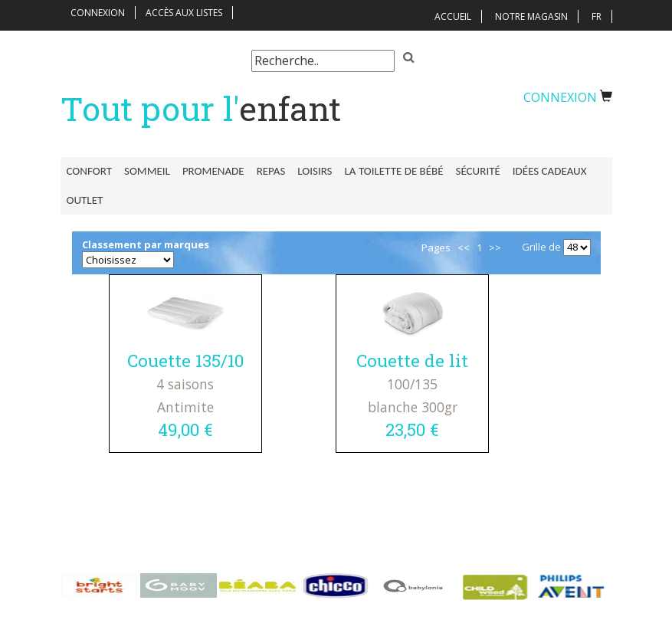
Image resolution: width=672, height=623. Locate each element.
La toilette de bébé (394, 171)
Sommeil (147, 171)
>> (495, 248)
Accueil (453, 16)
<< (464, 248)
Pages (436, 248)
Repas (271, 171)
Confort (89, 171)
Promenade (213, 171)
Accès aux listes (184, 13)
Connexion (98, 13)
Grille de (541, 247)
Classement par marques (146, 244)
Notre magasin (531, 16)
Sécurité (478, 171)
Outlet (85, 200)
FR (597, 16)
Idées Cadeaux (550, 171)
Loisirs (315, 171)
